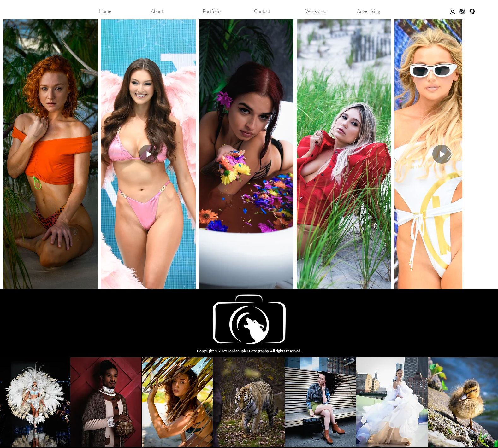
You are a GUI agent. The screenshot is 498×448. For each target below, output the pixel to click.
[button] (224, 11)
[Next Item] (450, 154)
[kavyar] (462, 11)
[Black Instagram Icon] (453, 11)
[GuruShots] (472, 11)
